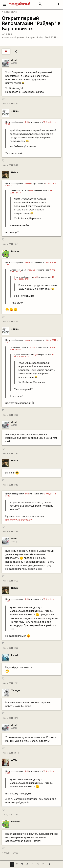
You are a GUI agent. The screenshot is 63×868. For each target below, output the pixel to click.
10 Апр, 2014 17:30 (10, 104)
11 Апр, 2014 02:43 (10, 815)
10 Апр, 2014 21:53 (10, 648)
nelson (28, 263)
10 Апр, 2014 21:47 (10, 532)
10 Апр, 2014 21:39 (10, 415)
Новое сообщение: (13, 37)
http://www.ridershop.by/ (19, 520)
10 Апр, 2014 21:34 (10, 322)
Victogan (30, 37)
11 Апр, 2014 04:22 (10, 853)
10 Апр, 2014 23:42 (10, 753)
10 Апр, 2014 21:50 (10, 581)
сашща (15, 111)
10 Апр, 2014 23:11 (10, 718)
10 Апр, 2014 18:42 (10, 165)
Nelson (15, 172)
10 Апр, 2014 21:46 (10, 453)
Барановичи (9, 12)
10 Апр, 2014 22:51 (10, 683)
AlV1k (14, 760)
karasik (15, 655)
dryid (14, 60)
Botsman (16, 251)
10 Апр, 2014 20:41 (10, 244)
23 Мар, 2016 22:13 (47, 37)
